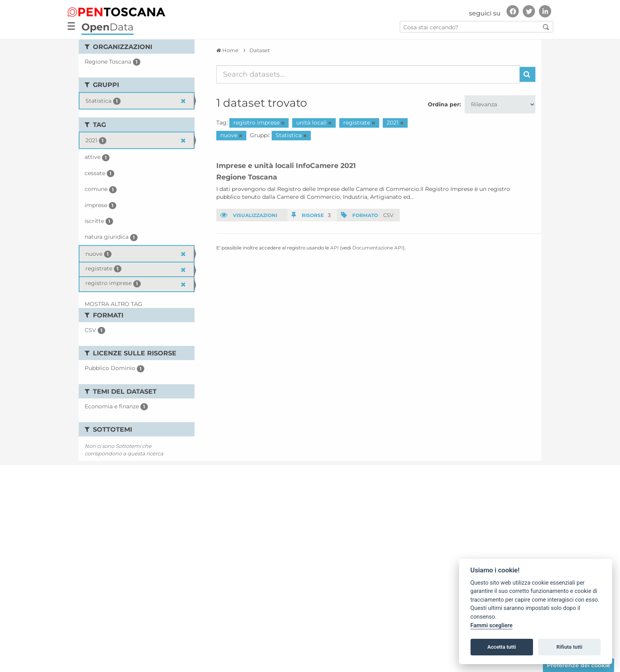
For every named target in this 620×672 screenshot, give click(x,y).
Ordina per (444, 104)
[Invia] (527, 74)
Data (108, 27)
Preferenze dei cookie (578, 665)
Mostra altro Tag (113, 304)
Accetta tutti (502, 647)
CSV (388, 215)
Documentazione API (378, 248)
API (335, 248)
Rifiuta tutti (569, 647)
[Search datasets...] (368, 74)
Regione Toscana (247, 177)
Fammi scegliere (492, 626)
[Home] (227, 50)
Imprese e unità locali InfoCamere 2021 (286, 165)
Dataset (260, 50)
